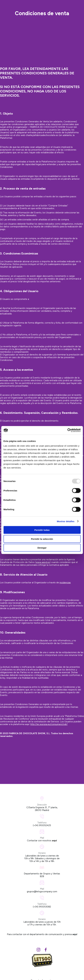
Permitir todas (42, 530)
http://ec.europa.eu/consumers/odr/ (49, 724)
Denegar (42, 548)
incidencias (65, 583)
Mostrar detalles (66, 521)
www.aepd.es (43, 562)
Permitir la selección (42, 539)
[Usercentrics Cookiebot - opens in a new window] (67, 430)
